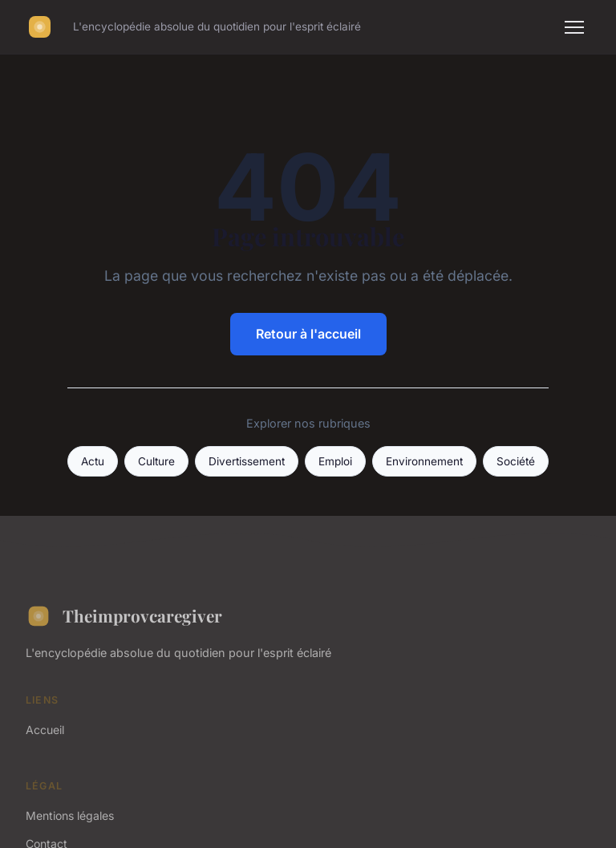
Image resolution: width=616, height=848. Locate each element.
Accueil (45, 730)
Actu (93, 461)
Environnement (424, 461)
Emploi (335, 461)
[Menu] (574, 27)
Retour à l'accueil (308, 334)
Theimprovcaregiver (124, 616)
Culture (156, 461)
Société (516, 461)
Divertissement (247, 461)
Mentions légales (70, 816)
